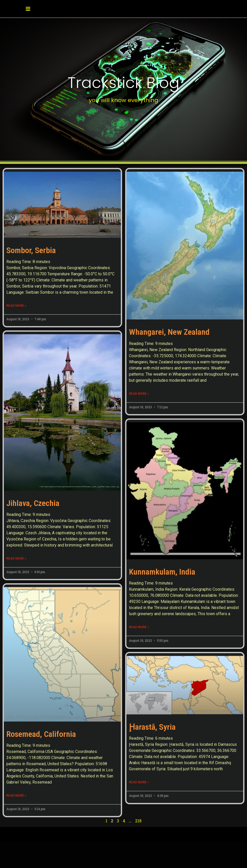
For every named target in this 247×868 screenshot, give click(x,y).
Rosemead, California (41, 715)
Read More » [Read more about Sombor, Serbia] (16, 306)
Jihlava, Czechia (33, 503)
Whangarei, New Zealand (169, 332)
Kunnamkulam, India (162, 572)
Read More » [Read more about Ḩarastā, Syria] (139, 782)
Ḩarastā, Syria (152, 727)
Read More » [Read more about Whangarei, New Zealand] (139, 394)
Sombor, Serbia (31, 250)
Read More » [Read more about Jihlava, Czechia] (16, 559)
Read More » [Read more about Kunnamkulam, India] (139, 627)
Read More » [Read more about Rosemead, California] (16, 776)
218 (138, 808)
